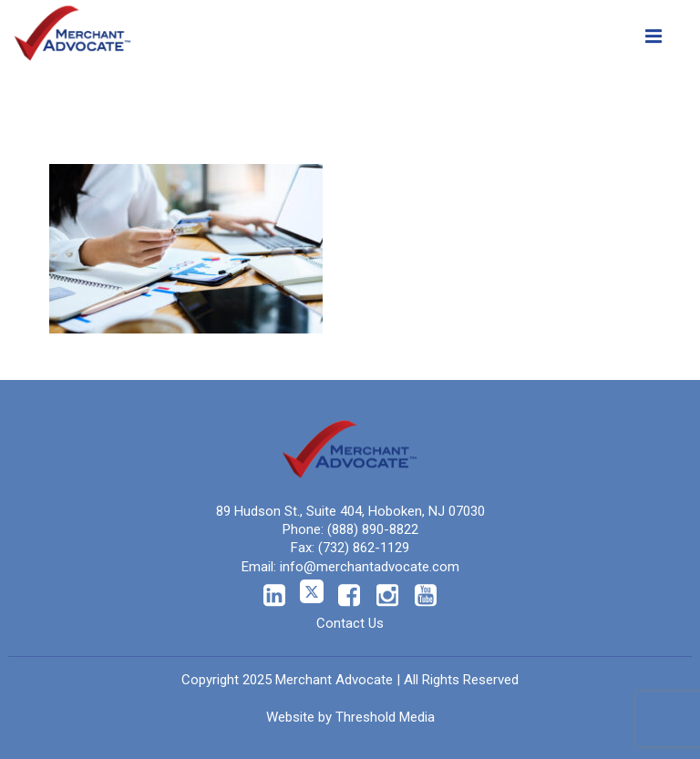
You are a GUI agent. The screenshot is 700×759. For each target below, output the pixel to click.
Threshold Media (385, 717)
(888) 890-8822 (373, 529)
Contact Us (350, 623)
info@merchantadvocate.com (370, 567)
